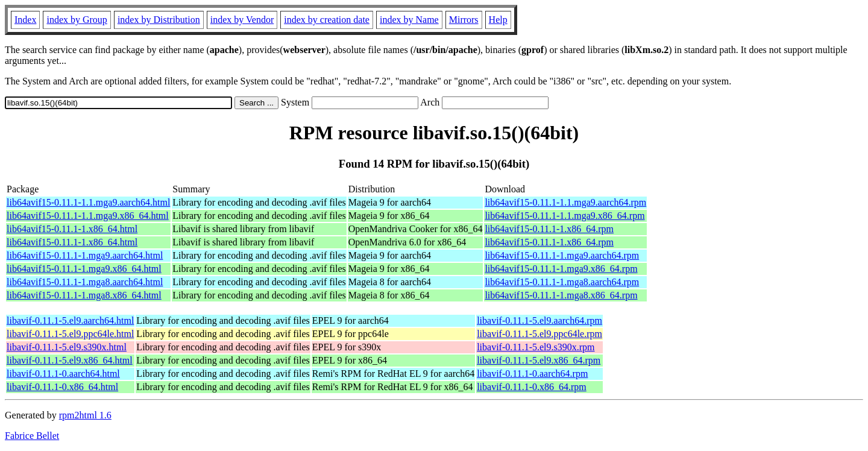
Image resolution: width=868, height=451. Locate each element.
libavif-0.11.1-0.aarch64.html (63, 374)
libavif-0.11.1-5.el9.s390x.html (67, 347)
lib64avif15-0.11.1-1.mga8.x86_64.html (84, 295)
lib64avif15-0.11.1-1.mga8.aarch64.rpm (562, 282)
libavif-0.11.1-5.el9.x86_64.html (70, 360)
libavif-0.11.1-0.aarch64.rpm (532, 374)
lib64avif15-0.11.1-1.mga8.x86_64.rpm (561, 295)
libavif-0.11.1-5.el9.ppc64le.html (70, 334)
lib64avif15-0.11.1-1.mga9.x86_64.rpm (561, 269)
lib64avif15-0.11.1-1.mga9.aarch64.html (85, 255)
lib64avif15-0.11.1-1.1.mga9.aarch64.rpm (565, 202)
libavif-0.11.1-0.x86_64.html (62, 387)
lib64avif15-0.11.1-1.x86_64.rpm (549, 229)
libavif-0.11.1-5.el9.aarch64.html (70, 320)
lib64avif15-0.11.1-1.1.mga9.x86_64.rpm (565, 216)
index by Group (77, 20)
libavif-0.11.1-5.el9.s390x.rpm (536, 347)
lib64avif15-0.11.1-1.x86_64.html (72, 229)
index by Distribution (159, 20)
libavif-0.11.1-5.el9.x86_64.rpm (539, 360)
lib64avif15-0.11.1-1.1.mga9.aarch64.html (88, 202)
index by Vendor (242, 20)
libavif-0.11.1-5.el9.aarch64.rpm (539, 320)
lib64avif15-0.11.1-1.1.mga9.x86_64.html (88, 216)
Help (498, 20)
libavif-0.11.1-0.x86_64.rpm (532, 387)
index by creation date (327, 20)
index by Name (409, 20)
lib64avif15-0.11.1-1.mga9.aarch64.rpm (562, 255)
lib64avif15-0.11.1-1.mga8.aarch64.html (85, 282)
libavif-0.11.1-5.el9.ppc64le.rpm (539, 334)
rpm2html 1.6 (85, 415)
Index (25, 20)
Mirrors (464, 20)
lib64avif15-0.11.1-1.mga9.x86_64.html (84, 269)
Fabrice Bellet (32, 436)
